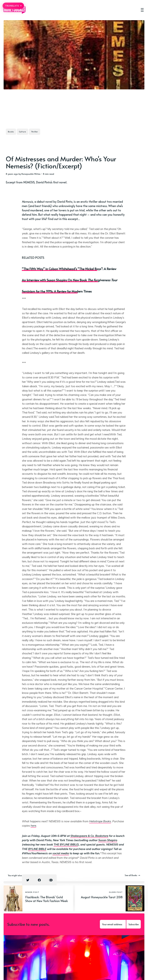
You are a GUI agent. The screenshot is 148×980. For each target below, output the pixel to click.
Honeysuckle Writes (31, 174)
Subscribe (134, 924)
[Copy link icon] (51, 880)
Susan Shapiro (108, 840)
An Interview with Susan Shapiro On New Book (70, 280)
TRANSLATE (13, 6)
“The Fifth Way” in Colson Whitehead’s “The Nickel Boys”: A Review (69, 269)
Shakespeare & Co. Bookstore (89, 836)
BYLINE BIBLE (37, 849)
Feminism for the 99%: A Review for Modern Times (57, 291)
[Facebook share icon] (39, 880)
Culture (22, 132)
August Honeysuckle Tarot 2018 (102, 897)
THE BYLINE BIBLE (66, 844)
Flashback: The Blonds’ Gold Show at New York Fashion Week (47, 899)
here (33, 826)
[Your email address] (113, 924)
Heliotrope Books (100, 821)
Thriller (35, 132)
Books (11, 132)
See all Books (132, 875)
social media (61, 853)
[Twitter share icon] (28, 880)
